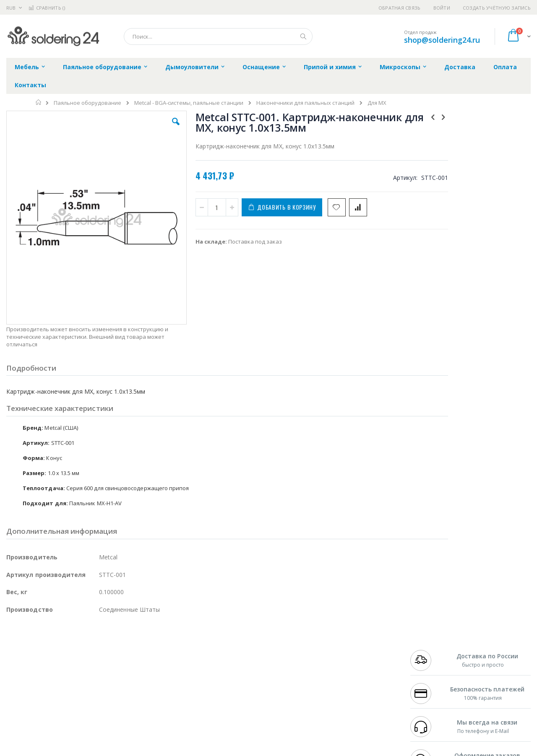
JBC (54, 642)
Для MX (377, 103)
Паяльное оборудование (87, 103)
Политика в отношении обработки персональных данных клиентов (232, 679)
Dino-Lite (72, 683)
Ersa (36, 642)
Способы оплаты (342, 675)
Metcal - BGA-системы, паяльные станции (189, 103)
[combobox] (218, 36)
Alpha (51, 667)
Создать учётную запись (497, 8)
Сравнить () (47, 8)
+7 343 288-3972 (429, 659)
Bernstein (19, 716)
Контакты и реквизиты (351, 642)
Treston (16, 700)
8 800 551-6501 (431, 667)
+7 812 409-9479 (429, 651)
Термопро (100, 651)
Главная (39, 102)
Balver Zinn (21, 667)
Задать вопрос (206, 700)
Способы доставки (345, 659)
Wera (72, 716)
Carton (100, 683)
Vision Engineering (30, 683)
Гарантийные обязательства (225, 642)
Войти (442, 8)
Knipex (48, 716)
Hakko (14, 642)
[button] (156, 128)
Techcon (78, 700)
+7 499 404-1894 (429, 642)
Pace (72, 642)
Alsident (121, 642)
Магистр (132, 651)
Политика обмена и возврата (225, 659)
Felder (74, 667)
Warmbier (47, 700)
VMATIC (106, 700)
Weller (95, 642)
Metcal (70, 651)
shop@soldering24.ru (442, 40)
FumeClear (40, 651)
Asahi (97, 667)
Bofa (12, 651)
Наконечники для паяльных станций (305, 103)
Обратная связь (400, 8)
